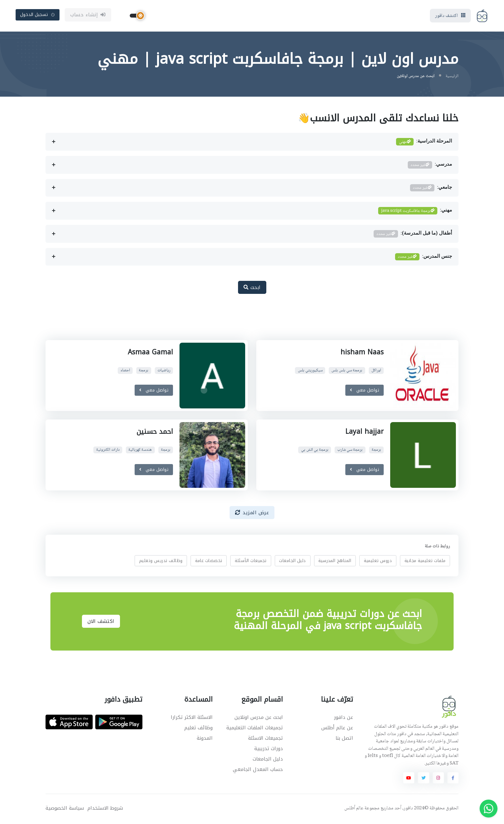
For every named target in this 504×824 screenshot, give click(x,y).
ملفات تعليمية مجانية (425, 562)
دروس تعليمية (378, 562)
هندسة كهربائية (140, 451)
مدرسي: (430, 166)
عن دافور (344, 718)
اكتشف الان (101, 622)
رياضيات (164, 371)
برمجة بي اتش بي (315, 451)
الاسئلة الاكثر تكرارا (192, 718)
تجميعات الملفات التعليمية (255, 729)
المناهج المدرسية (335, 562)
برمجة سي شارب (350, 451)
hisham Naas (362, 353)
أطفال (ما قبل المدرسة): (413, 235)
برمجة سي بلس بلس (347, 371)
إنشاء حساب (88, 15)
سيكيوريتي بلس (310, 371)
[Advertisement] (247, 322)
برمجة (144, 371)
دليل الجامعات (292, 562)
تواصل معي (365, 391)
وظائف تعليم (199, 729)
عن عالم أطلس (337, 729)
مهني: (415, 212)
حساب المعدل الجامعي (258, 771)
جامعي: (431, 189)
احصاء (125, 371)
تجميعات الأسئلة (251, 562)
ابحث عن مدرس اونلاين (259, 718)
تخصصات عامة (209, 562)
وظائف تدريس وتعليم (161, 562)
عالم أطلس (354, 809)
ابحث (252, 288)
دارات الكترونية (108, 451)
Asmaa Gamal (150, 353)
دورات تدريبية (269, 749)
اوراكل (376, 371)
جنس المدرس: (424, 258)
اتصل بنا (344, 739)
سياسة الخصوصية (65, 809)
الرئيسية (452, 77)
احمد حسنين (155, 433)
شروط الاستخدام (105, 809)
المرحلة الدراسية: (424, 143)
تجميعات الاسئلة (265, 739)
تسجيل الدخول (38, 15)
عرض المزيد (252, 514)
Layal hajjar (365, 433)
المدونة (205, 739)
